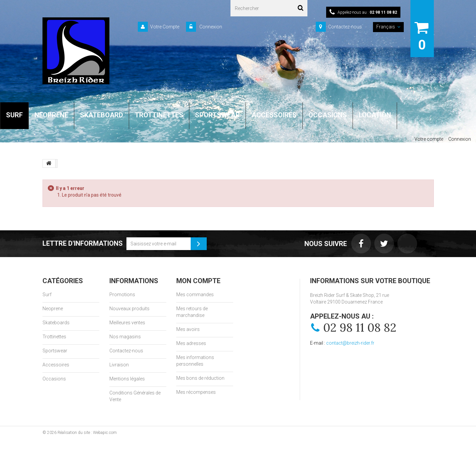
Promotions (122, 295)
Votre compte (429, 139)
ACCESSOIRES (274, 115)
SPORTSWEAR (217, 115)
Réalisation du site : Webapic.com (87, 433)
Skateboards (56, 323)
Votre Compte (165, 27)
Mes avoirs (188, 329)
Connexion (210, 27)
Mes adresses (191, 343)
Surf (47, 295)
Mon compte (198, 281)
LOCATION (375, 115)
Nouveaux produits (129, 309)
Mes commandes (195, 295)
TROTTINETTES (159, 115)
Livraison (119, 365)
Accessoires (56, 365)
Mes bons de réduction (200, 378)
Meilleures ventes (127, 323)
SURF (14, 115)
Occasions (54, 379)
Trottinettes (54, 337)
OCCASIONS (328, 115)
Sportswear (55, 351)
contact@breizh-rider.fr (350, 343)
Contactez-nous (345, 27)
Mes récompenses (196, 392)
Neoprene (53, 309)
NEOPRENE (51, 115)
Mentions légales (127, 379)
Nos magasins (125, 337)
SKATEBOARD (102, 115)
